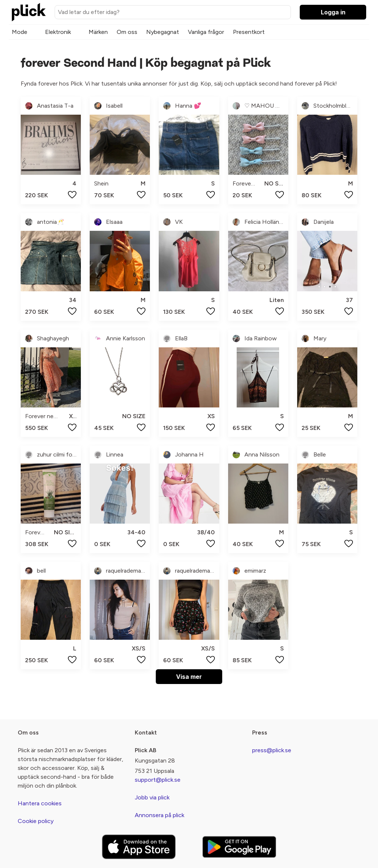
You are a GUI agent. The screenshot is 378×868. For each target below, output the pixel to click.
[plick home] (29, 12)
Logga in (333, 12)
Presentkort (249, 32)
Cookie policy (36, 821)
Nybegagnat (163, 32)
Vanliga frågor (206, 32)
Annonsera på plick (159, 815)
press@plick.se (272, 750)
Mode (20, 32)
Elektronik (58, 32)
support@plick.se (158, 780)
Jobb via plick (152, 797)
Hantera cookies (40, 803)
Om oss (127, 32)
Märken (98, 32)
